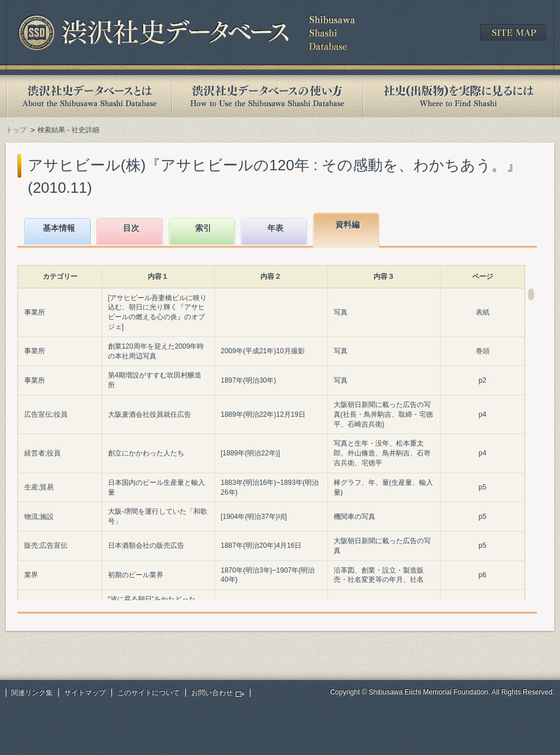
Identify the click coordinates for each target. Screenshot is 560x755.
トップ (16, 130)
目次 (131, 228)
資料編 (348, 225)
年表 (275, 228)
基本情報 (59, 228)
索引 (203, 228)
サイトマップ (85, 693)
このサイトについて (148, 693)
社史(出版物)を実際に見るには (458, 96)
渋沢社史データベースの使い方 (267, 96)
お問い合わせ (212, 693)
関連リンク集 (32, 693)
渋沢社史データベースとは (89, 96)
